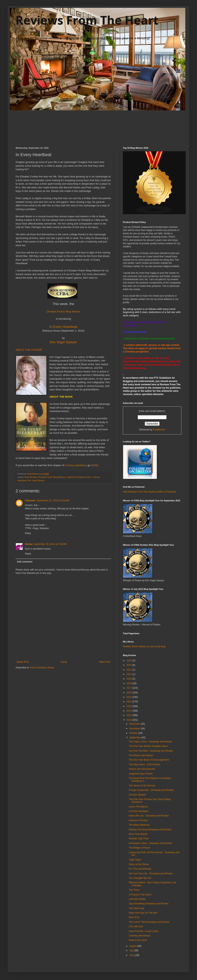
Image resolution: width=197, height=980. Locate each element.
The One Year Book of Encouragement (149, 760)
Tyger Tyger (135, 860)
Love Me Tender (137, 899)
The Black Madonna (139, 825)
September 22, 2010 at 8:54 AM (53, 501)
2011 (130, 715)
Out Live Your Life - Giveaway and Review (151, 874)
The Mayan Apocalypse (141, 755)
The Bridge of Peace (139, 848)
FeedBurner (159, 430)
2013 (130, 706)
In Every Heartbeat (63, 327)
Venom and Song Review (142, 769)
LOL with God (136, 926)
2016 (130, 693)
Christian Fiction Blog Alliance (52, 477)
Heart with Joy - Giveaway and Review (149, 816)
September (135, 738)
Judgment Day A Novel (141, 774)
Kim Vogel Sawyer (63, 342)
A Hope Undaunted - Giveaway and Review (151, 790)
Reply (28, 533)
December (135, 724)
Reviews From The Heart (87, 20)
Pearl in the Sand (138, 940)
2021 (130, 674)
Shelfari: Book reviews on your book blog (144, 646)
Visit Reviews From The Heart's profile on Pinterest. (150, 492)
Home (64, 662)
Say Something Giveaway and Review (149, 904)
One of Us (134, 917)
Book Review (31, 477)
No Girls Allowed (137, 795)
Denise (29, 544)
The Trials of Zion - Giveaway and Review (150, 742)
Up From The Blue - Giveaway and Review (151, 751)
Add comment (25, 562)
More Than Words (138, 834)
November (135, 729)
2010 (130, 720)
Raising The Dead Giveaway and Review (150, 830)
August (133, 946)
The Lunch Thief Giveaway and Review (149, 922)
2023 (130, 665)
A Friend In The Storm (140, 895)
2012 (130, 711)
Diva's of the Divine (139, 864)
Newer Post (23, 662)
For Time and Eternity (140, 869)
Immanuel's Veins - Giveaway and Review (150, 843)
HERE (95, 465)
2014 (130, 702)
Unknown (30, 501)
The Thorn (134, 890)
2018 (130, 683)
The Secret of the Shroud (142, 786)
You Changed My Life (140, 878)
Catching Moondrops (140, 936)
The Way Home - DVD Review (145, 765)
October (134, 733)
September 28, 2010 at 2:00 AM (50, 544)
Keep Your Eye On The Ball (143, 913)
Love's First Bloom (138, 807)
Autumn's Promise (138, 820)
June (132, 955)
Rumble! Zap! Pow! (139, 839)
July (132, 950)
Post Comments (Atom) (42, 668)
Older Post (105, 662)
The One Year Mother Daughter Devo (148, 746)
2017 (130, 688)
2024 (130, 661)
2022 (130, 670)
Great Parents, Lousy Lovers (144, 931)
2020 (130, 679)
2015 (130, 697)
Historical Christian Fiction (79, 477)
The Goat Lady (136, 908)
